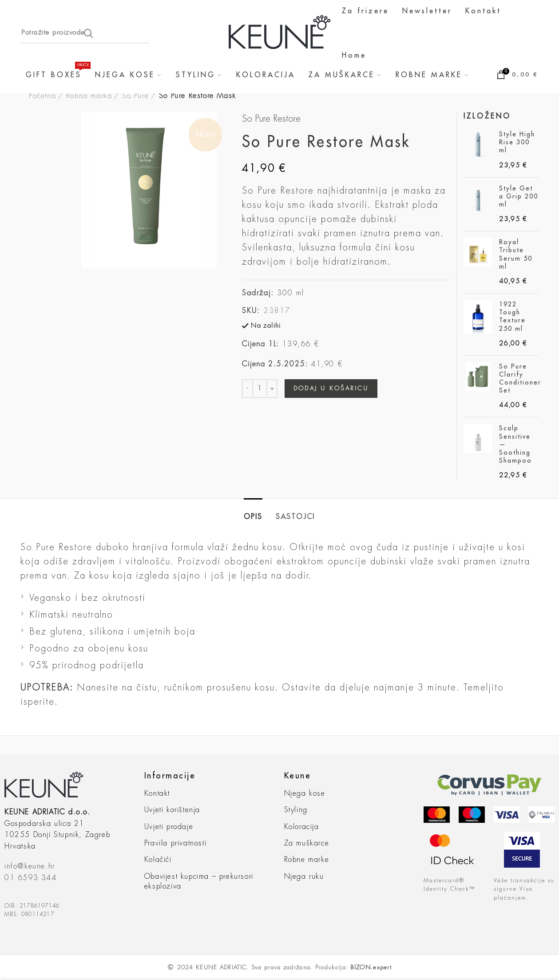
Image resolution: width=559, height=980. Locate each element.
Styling (296, 810)
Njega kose (305, 794)
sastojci (295, 517)
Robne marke (307, 860)
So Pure (135, 96)
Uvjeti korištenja (172, 810)
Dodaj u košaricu (331, 388)
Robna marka (89, 96)
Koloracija (302, 827)
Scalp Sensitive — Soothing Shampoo (515, 444)
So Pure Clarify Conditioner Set (520, 379)
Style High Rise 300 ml (517, 142)
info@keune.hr (30, 866)
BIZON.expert (371, 967)
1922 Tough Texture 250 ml (512, 316)
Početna (42, 96)
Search (88, 33)
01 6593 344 (31, 878)
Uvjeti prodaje (169, 827)
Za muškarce (307, 843)
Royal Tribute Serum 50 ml (516, 254)
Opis (253, 517)
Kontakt (157, 794)
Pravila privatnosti (175, 843)
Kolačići (158, 860)
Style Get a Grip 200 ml (519, 196)
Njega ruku (304, 877)
